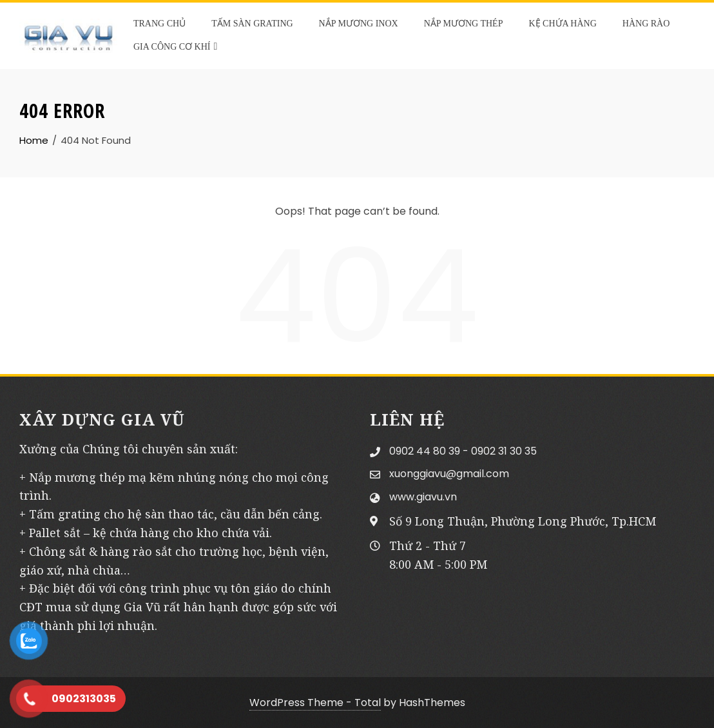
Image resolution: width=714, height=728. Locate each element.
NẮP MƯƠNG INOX (359, 24)
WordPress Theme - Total (315, 703)
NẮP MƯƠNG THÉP (464, 24)
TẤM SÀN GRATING (252, 24)
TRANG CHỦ (159, 24)
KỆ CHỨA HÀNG (562, 24)
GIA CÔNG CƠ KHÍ (175, 46)
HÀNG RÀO (646, 24)
